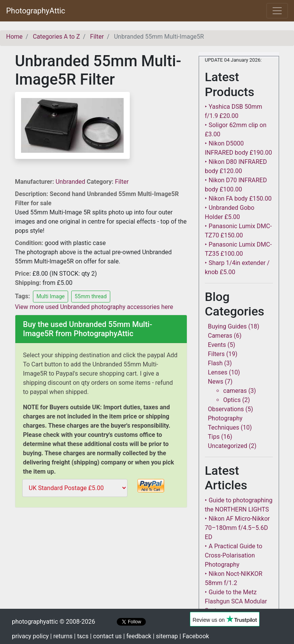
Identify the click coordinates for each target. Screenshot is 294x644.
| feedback (137, 636)
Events (217, 345)
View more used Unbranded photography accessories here (94, 307)
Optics (232, 400)
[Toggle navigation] (277, 11)
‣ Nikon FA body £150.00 (238, 199)
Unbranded (71, 182)
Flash (215, 363)
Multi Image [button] (51, 296)
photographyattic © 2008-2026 (53, 622)
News (216, 382)
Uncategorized (228, 446)
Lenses (218, 372)
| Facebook (194, 636)
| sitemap (165, 636)
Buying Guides (227, 326)
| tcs (82, 636)
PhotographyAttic (36, 11)
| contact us (106, 636)
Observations (226, 409)
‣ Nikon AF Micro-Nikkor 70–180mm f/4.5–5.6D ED (237, 528)
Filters (216, 354)
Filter (122, 182)
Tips (214, 437)
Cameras (220, 336)
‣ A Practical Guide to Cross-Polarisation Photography (234, 555)
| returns (61, 636)
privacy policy (30, 636)
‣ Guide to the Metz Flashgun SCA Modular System (236, 601)
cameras (235, 391)
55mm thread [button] (91, 296)
